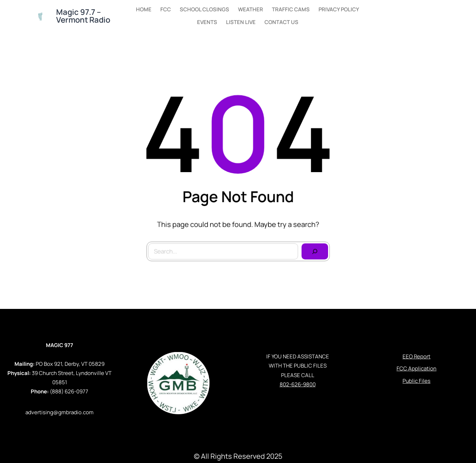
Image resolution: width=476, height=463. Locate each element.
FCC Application (416, 368)
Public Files (416, 381)
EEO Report (416, 356)
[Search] (313, 250)
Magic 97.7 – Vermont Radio (83, 16)
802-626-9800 (298, 384)
